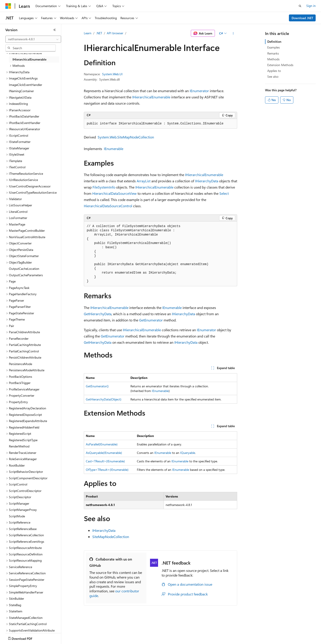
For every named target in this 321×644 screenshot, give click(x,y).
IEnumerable (114, 149)
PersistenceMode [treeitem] (21, 364)
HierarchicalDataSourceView (114, 193)
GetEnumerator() (97, 386)
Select (224, 193)
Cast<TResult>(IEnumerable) (105, 461)
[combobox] (33, 39)
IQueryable (188, 453)
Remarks (273, 53)
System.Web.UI (112, 74)
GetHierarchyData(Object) (104, 399)
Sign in (311, 6)
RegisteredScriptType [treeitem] (23, 440)
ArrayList (144, 181)
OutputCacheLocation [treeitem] (24, 269)
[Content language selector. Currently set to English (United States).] (26, 638)
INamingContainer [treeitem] (21, 91)
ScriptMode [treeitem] (17, 516)
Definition (274, 42)
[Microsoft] (8, 6)
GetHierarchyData (98, 314)
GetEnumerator (151, 320)
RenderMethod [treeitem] (19, 446)
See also (273, 76)
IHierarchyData (207, 181)
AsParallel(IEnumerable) (102, 444)
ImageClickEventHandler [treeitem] (26, 85)
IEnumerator (199, 91)
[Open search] (300, 6)
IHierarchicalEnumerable (151, 97)
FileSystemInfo (104, 187)
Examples (274, 47)
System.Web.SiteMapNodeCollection (126, 137)
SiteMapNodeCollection (111, 537)
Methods (273, 59)
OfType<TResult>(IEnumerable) (107, 470)
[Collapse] (55, 30)
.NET (99, 33)
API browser (115, 33)
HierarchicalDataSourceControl (108, 206)
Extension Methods (280, 65)
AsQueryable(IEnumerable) (104, 453)
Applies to (274, 71)
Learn (88, 33)
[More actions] (233, 33)
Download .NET (302, 18)
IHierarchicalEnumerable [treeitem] (29, 59)
